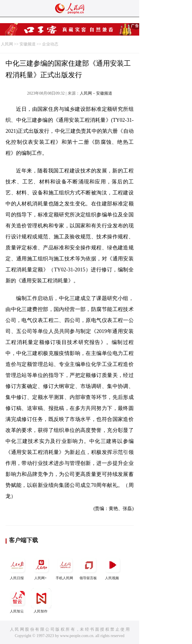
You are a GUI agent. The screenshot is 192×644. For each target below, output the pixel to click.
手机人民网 (65, 567)
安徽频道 (28, 44)
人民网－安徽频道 (96, 93)
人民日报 (17, 567)
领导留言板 (89, 567)
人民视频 (113, 567)
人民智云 (17, 601)
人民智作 (41, 601)
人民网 (7, 44)
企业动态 (50, 44)
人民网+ (41, 567)
